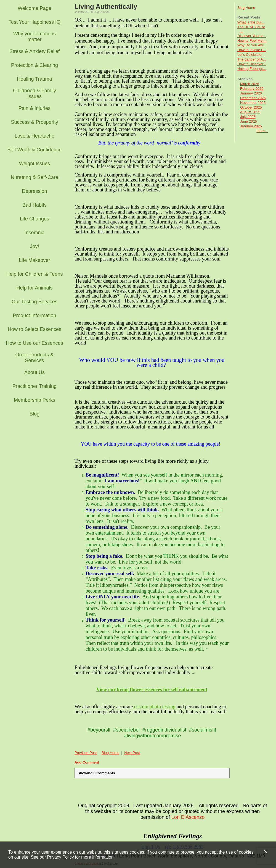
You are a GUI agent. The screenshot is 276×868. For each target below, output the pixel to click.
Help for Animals (34, 288)
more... (262, 131)
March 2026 (250, 84)
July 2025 (248, 117)
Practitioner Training (34, 386)
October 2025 (251, 107)
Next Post (132, 753)
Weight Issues (35, 164)
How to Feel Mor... (252, 40)
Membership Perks (34, 400)
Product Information (34, 315)
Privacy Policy (60, 857)
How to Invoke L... (252, 50)
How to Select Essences (34, 329)
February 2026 (252, 89)
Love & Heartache (34, 136)
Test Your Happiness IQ (34, 22)
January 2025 (251, 126)
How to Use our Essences (34, 343)
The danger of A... (252, 59)
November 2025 (253, 103)
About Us (34, 372)
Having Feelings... (252, 69)
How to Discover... (252, 64)
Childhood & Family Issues (34, 94)
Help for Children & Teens (35, 274)
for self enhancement (185, 690)
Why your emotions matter (34, 37)
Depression (34, 191)
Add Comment (87, 762)
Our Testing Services (34, 302)
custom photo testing (155, 707)
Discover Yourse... (252, 36)
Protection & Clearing (34, 65)
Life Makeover (34, 260)
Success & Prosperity (34, 122)
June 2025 (249, 121)
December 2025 (253, 98)
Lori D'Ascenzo (188, 817)
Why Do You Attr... (252, 45)
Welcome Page (34, 8)
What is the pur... (251, 22)
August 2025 (250, 112)
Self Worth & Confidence (35, 150)
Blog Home (246, 8)
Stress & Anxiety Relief (34, 51)
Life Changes (34, 219)
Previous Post (86, 753)
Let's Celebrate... (251, 55)
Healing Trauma (34, 79)
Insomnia (34, 233)
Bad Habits (34, 205)
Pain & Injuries (34, 108)
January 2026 (251, 93)
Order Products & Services (34, 358)
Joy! (34, 246)
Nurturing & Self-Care (34, 177)
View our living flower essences (129, 690)
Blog (34, 414)
